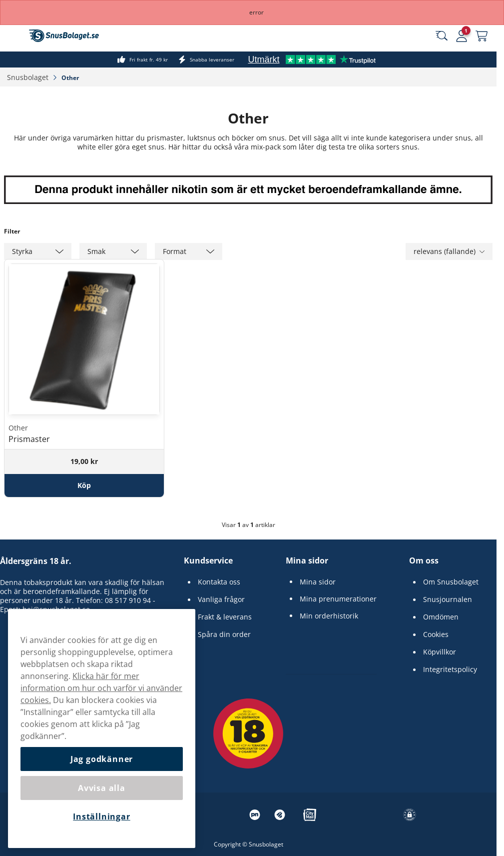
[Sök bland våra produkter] (442, 36)
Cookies (436, 634)
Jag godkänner (102, 759)
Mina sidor (307, 560)
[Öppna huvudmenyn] (15, 36)
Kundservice (208, 560)
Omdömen (441, 617)
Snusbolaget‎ (29, 77)
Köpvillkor (440, 652)
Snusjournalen (448, 599)
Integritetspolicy (450, 669)
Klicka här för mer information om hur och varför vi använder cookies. (101, 688)
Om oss (424, 560)
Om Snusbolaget (451, 582)
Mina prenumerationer (338, 599)
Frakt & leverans (225, 617)
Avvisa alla (102, 788)
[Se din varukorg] (482, 36)
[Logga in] (462, 36)
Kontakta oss (219, 582)
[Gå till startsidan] (64, 36)
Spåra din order (224, 634)
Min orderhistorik (329, 616)
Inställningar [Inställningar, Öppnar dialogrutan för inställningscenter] (101, 816)
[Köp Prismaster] (84, 485)
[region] (102, 728)
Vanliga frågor (221, 599)
